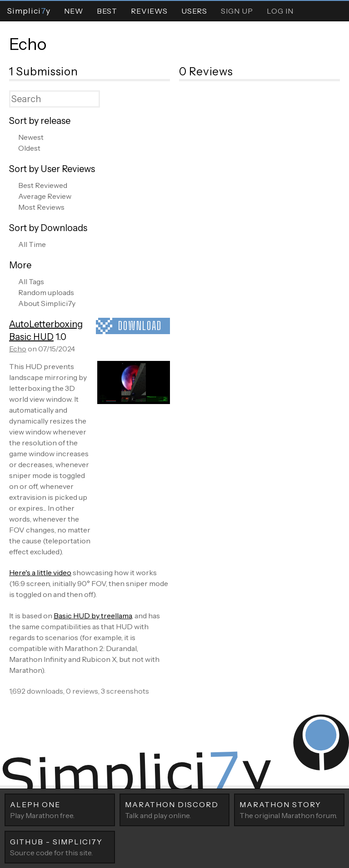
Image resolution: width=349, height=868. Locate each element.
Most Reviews (41, 207)
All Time (32, 244)
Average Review (45, 196)
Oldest (29, 148)
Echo (28, 44)
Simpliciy (29, 11)
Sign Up (237, 11)
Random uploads (46, 292)
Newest (31, 137)
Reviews (149, 11)
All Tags (31, 281)
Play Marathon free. (60, 809)
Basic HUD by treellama (93, 616)
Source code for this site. (60, 847)
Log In (280, 11)
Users (194, 11)
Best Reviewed (43, 185)
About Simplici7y (47, 303)
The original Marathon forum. (289, 809)
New (74, 11)
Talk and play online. (175, 809)
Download (140, 326)
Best (107, 11)
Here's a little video (40, 572)
